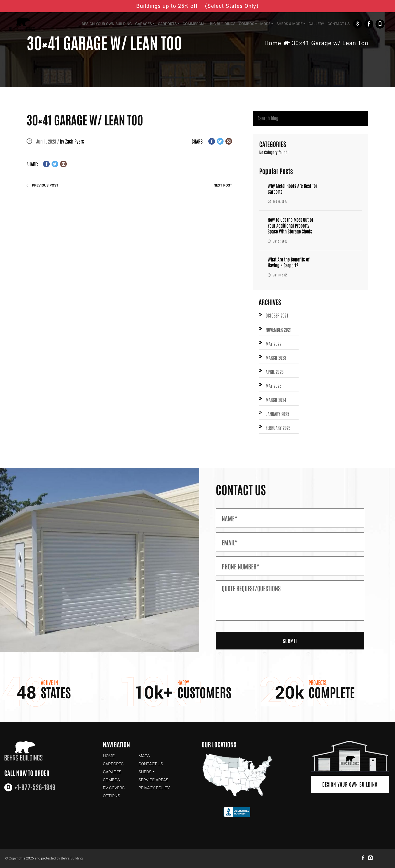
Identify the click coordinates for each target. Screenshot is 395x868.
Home (273, 44)
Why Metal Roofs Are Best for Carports (294, 189)
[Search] (311, 119)
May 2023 (274, 388)
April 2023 (275, 373)
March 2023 (276, 359)
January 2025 (278, 416)
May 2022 (274, 345)
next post (223, 186)
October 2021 (277, 316)
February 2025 (279, 431)
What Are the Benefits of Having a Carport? (290, 263)
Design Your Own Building (350, 785)
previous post (45, 186)
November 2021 (279, 331)
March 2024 (276, 402)
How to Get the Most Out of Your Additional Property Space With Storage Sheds (292, 226)
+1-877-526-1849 (380, 25)
